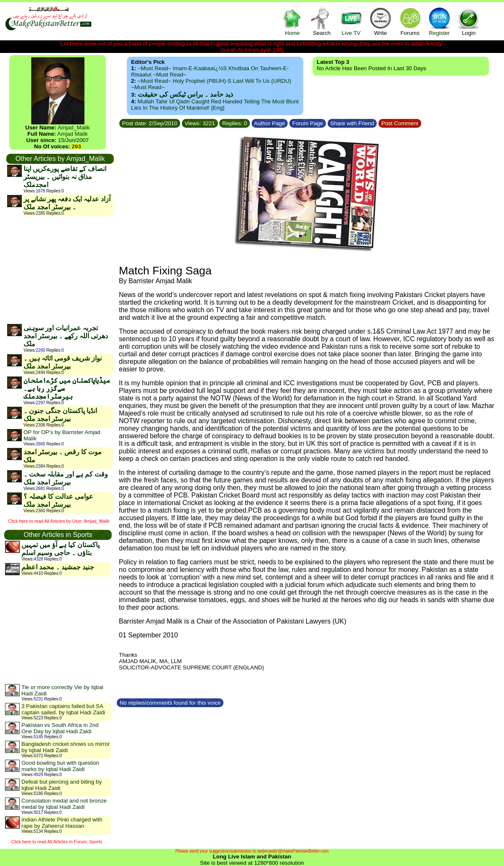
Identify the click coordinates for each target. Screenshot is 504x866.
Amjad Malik (72, 134)
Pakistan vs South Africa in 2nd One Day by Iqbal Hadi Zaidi (60, 728)
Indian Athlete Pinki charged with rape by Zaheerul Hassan (62, 823)
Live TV (351, 21)
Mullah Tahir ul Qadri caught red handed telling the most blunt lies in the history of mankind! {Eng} (215, 105)
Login (469, 21)
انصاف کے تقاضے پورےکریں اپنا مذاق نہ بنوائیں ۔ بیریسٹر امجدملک (65, 177)
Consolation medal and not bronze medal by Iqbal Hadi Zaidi (64, 804)
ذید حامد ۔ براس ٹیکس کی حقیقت (185, 94)
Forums (410, 21)
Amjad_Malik (73, 128)
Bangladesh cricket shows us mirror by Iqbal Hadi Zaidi (66, 747)
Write (381, 21)
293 (76, 146)
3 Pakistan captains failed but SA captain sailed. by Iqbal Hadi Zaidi (63, 709)
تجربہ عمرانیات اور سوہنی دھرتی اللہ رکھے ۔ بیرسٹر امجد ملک (66, 336)
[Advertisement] (60, 270)
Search (322, 21)
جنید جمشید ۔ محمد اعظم (58, 567)
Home (292, 21)
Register (439, 21)
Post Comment (400, 123)
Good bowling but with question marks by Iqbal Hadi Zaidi (60, 766)
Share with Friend (352, 123)
